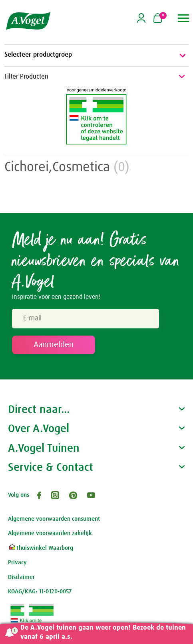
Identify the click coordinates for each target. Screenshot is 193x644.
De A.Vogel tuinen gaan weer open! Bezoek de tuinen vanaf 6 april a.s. (103, 632)
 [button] (184, 18)
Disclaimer (21, 577)
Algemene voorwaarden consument (54, 519)
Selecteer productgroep (96, 55)
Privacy (17, 562)
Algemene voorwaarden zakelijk (50, 533)
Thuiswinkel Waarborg (41, 548)
